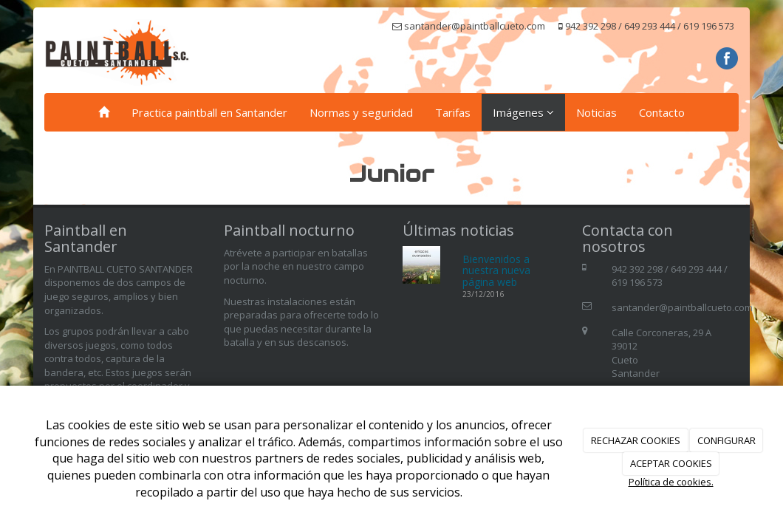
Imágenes (523, 112)
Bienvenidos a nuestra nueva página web (496, 270)
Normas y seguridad (361, 112)
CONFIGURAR (726, 440)
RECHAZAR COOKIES (636, 440)
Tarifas (453, 112)
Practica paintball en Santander (209, 112)
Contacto (662, 112)
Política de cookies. (671, 482)
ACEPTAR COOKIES (671, 463)
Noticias (596, 112)
